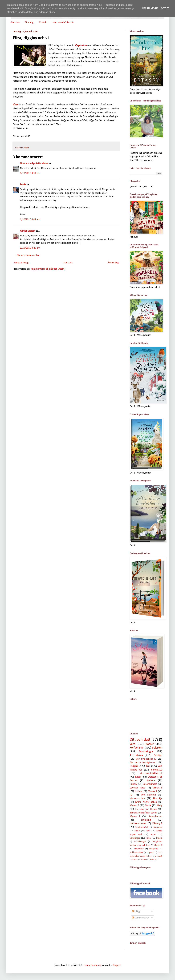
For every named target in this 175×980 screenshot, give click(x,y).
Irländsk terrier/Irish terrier (143, 813)
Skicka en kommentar (28, 255)
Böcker (150, 744)
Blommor (158, 827)
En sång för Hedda (146, 809)
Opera (151, 852)
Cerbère (151, 781)
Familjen (158, 755)
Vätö (132, 744)
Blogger (116, 965)
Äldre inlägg (113, 263)
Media (159, 838)
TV (131, 795)
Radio (137, 831)
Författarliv (137, 748)
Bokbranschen (136, 852)
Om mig (29, 22)
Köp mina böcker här (63, 22)
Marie (23, 185)
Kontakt (43, 22)
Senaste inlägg (21, 263)
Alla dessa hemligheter (142, 763)
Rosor (135, 860)
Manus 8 (158, 856)
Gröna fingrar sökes (146, 802)
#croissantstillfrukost (151, 773)
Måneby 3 (157, 824)
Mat (148, 831)
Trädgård (134, 766)
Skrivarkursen (155, 817)
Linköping (146, 820)
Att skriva (136, 755)
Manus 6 (158, 845)
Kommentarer (140, 918)
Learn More (150, 8)
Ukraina (152, 860)
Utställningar (140, 842)
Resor (138, 777)
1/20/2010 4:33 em (30, 173)
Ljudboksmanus (138, 824)
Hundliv (133, 784)
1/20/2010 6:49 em (30, 220)
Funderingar (146, 752)
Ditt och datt (140, 740)
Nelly (160, 806)
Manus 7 (135, 817)
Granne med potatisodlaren (34, 163)
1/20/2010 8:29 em (30, 248)
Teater (26, 148)
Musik (148, 806)
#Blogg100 (157, 770)
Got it (165, 8)
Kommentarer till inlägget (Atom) (48, 269)
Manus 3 (157, 788)
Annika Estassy (28, 231)
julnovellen (139, 849)
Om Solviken (148, 795)
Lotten (138, 791)
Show (143, 860)
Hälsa (148, 838)
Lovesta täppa (137, 788)
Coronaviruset (150, 784)
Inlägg (136, 912)
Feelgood (154, 849)
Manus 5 (134, 806)
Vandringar (135, 838)
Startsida (15, 22)
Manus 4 (152, 791)
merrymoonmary (93, 965)
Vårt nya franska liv (146, 759)
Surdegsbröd (141, 827)
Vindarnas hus (137, 799)
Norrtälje (158, 799)
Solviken (157, 748)
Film (148, 766)
